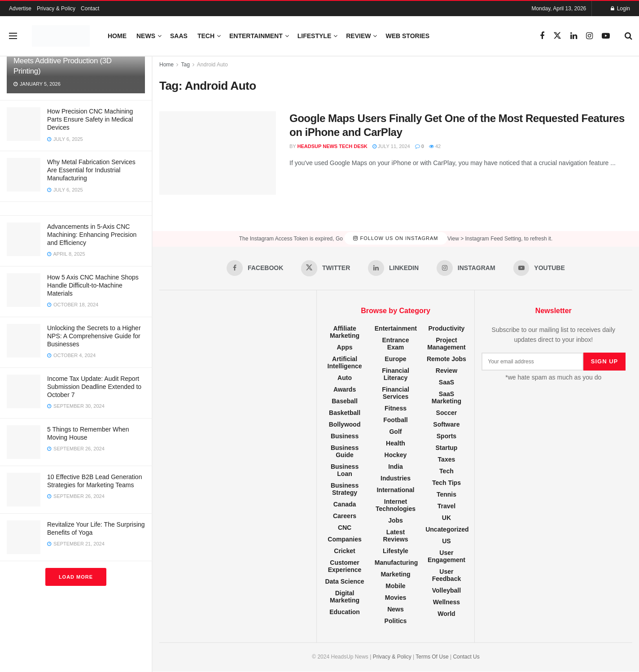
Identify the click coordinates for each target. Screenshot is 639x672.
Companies (344, 539)
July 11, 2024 (391, 146)
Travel (446, 506)
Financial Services (396, 393)
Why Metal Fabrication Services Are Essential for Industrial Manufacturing (91, 170)
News (146, 36)
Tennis (446, 494)
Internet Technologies (396, 505)
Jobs (396, 520)
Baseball (345, 401)
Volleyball (446, 590)
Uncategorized (447, 529)
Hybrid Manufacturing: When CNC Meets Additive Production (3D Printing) (69, 61)
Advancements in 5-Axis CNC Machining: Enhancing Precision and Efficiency (92, 235)
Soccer (447, 413)
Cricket (344, 551)
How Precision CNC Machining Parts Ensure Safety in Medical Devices (90, 119)
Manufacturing (396, 563)
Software (446, 424)
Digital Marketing (345, 597)
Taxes (447, 459)
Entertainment (256, 36)
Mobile (395, 586)
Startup (446, 448)
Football (395, 420)
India (396, 467)
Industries (396, 478)
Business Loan (345, 470)
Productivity (446, 328)
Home (117, 36)
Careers (345, 516)
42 (435, 146)
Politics (396, 621)
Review (358, 36)
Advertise (20, 9)
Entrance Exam (396, 344)
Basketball (345, 413)
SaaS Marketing (446, 397)
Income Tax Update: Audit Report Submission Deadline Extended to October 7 (94, 387)
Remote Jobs (446, 359)
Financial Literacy (396, 374)
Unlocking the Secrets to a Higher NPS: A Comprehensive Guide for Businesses (94, 336)
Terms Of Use (432, 657)
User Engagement (446, 556)
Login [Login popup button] (620, 9)
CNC (345, 528)
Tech (206, 36)
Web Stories (407, 36)
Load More (76, 577)
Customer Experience (345, 566)
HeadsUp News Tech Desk (333, 146)
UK (446, 518)
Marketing (395, 574)
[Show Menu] (13, 36)
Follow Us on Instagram (396, 239)
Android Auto (212, 65)
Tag (185, 65)
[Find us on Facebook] (542, 36)
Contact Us (466, 657)
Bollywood (345, 424)
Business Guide (345, 451)
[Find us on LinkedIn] (574, 36)
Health (396, 443)
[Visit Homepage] (61, 36)
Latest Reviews (395, 536)
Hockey (396, 455)
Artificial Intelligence (345, 362)
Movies (396, 598)
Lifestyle (314, 36)
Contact (90, 9)
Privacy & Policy (56, 9)
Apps (345, 347)
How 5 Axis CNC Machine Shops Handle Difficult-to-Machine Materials (93, 285)
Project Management (446, 344)
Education (345, 612)
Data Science (344, 581)
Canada (345, 504)
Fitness (396, 408)
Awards (345, 389)
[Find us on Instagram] (589, 36)
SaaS (179, 36)
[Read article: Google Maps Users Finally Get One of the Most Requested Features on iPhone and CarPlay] (218, 153)
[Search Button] (628, 36)
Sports (446, 436)
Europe (395, 359)
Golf (395, 432)
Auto (345, 378)
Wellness (446, 602)
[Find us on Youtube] (606, 36)
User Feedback (447, 575)
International (395, 490)
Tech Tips (446, 483)
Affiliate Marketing (345, 332)
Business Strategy (345, 489)
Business (345, 436)
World (446, 614)
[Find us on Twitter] (557, 36)
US (446, 541)
